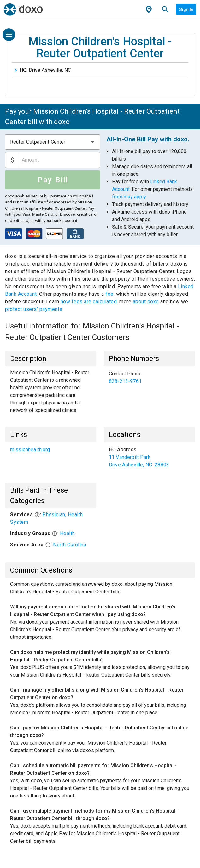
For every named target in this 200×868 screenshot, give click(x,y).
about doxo (146, 302)
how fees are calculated (89, 302)
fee (109, 294)
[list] (149, 378)
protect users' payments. (34, 309)
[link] (149, 378)
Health (68, 533)
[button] (92, 142)
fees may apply (129, 197)
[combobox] (53, 142)
